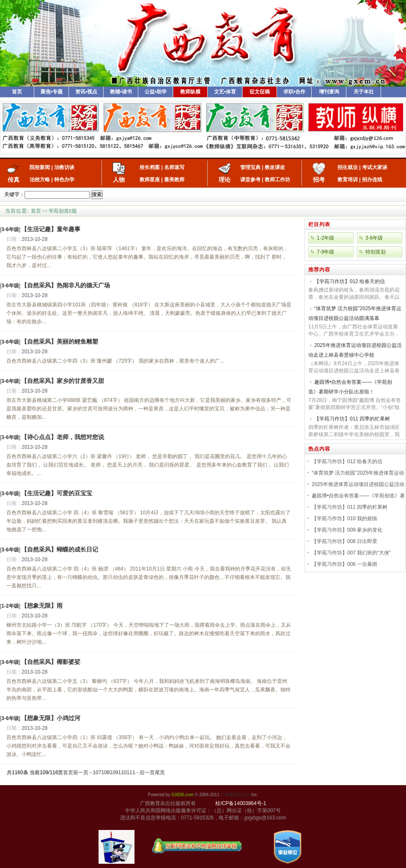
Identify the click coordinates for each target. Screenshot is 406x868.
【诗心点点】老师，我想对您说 (63, 437)
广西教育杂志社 (236, 795)
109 (114, 772)
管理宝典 (250, 167)
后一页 (147, 772)
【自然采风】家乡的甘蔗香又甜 (63, 381)
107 (97, 772)
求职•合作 (294, 92)
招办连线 (372, 180)
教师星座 (150, 180)
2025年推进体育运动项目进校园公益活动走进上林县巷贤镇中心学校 (355, 350)
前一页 (81, 772)
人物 (119, 180)
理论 (225, 180)
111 (131, 772)
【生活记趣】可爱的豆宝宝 (57, 493)
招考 (319, 180)
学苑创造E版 (63, 211)
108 (105, 772)
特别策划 (376, 252)
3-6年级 (374, 238)
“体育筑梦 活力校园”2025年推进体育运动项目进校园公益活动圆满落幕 (355, 313)
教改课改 (275, 167)
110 (123, 772)
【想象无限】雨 (42, 606)
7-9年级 (325, 252)
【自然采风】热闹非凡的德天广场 (66, 285)
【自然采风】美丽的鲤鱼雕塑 (60, 341)
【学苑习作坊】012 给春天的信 (350, 281)
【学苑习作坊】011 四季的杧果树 (352, 419)
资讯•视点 (86, 92)
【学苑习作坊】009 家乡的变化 (347, 530)
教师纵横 (190, 92)
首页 (17, 92)
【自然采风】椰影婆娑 (51, 662)
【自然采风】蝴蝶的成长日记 (60, 549)
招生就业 (348, 167)
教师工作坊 (277, 180)
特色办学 (64, 180)
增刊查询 (329, 92)
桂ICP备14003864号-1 (241, 803)
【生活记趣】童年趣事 (51, 229)
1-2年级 (325, 238)
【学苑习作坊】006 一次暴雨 (344, 564)
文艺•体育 (225, 92)
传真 (14, 180)
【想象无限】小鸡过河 (51, 718)
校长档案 (150, 167)
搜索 (97, 194)
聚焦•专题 (52, 92)
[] (10, 229)
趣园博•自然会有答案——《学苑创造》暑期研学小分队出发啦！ (350, 387)
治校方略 (40, 180)
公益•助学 (156, 92)
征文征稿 (260, 92)
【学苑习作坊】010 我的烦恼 (344, 519)
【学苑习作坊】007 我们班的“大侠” (351, 553)
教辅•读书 (121, 92)
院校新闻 (40, 167)
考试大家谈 (375, 167)
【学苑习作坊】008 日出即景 (344, 541)
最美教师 (174, 180)
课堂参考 (250, 180)
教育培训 (348, 180)
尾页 (160, 772)
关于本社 (364, 92)
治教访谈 (64, 167)
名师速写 (174, 167)
